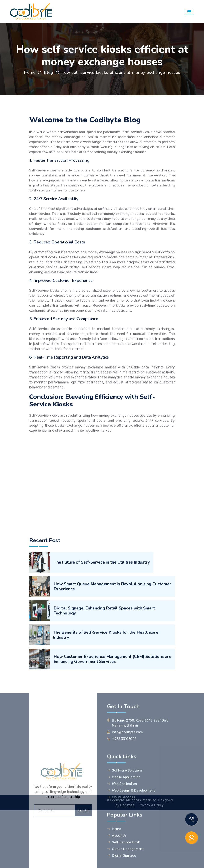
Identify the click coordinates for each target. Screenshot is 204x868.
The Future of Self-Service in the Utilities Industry (102, 672)
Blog (49, 72)
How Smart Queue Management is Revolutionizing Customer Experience (112, 696)
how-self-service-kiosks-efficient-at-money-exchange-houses (121, 72)
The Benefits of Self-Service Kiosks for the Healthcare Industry (106, 745)
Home (30, 72)
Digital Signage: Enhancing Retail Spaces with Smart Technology (104, 721)
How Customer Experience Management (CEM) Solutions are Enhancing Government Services (112, 769)
